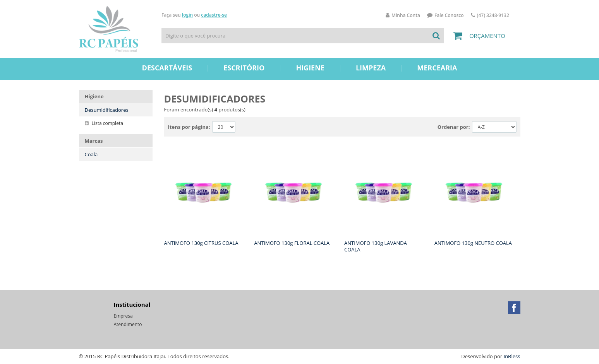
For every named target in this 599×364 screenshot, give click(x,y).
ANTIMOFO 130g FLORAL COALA (292, 243)
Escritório (244, 68)
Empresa (123, 316)
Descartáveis (167, 68)
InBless (512, 356)
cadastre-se (214, 15)
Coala (91, 154)
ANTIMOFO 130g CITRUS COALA (201, 243)
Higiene (310, 68)
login (187, 15)
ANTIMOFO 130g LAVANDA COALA (376, 246)
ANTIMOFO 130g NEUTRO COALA (473, 243)
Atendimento (128, 324)
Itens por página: (189, 127)
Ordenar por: (454, 127)
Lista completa (104, 123)
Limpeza (371, 68)
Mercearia (437, 68)
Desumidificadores (107, 110)
